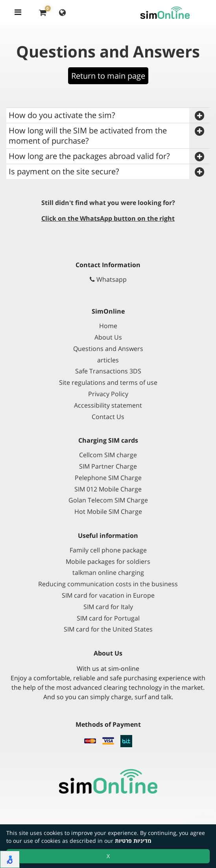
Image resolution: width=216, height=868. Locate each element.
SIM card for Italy (108, 607)
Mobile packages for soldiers (108, 562)
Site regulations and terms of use (108, 383)
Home (108, 326)
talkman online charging (108, 573)
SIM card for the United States (108, 629)
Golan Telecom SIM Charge (108, 500)
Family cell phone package (108, 550)
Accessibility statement (108, 405)
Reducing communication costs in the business (108, 584)
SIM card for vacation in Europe (108, 596)
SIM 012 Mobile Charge (108, 489)
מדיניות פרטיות (133, 841)
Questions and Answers (108, 349)
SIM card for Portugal (108, 618)
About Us (108, 337)
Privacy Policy (108, 394)
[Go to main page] (108, 781)
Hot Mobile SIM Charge (108, 512)
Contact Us (108, 417)
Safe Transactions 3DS (108, 371)
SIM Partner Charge (108, 466)
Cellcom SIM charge (108, 455)
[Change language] (62, 12)
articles (108, 360)
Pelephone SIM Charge (108, 478)
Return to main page (108, 76)
